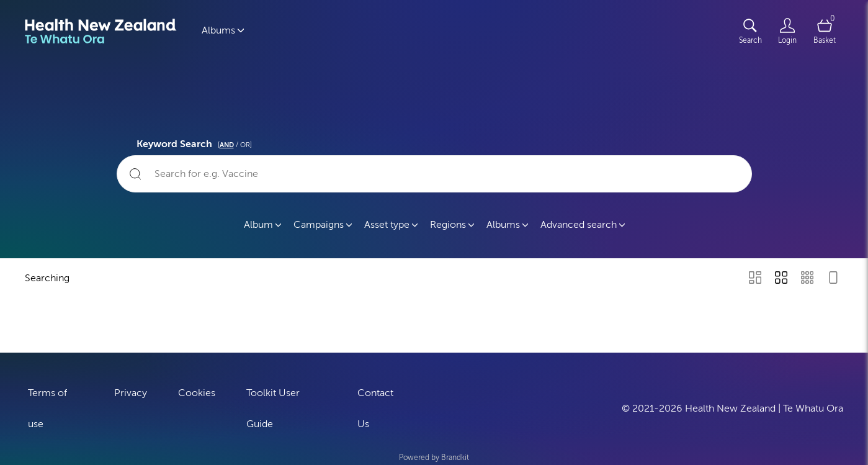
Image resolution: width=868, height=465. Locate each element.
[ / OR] (235, 145)
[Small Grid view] (807, 279)
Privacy (131, 392)
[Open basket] (825, 31)
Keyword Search (196, 142)
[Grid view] (781, 279)
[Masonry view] (755, 279)
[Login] (787, 31)
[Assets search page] (750, 31)
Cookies (197, 392)
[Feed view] (833, 279)
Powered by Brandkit (434, 457)
